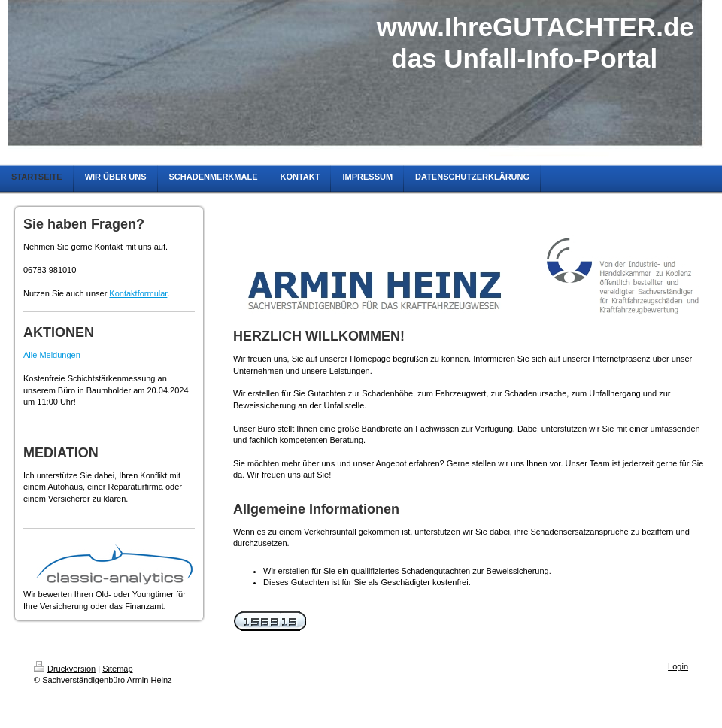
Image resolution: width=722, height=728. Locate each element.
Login (678, 666)
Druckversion (65, 669)
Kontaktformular (138, 293)
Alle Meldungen (52, 355)
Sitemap (117, 669)
